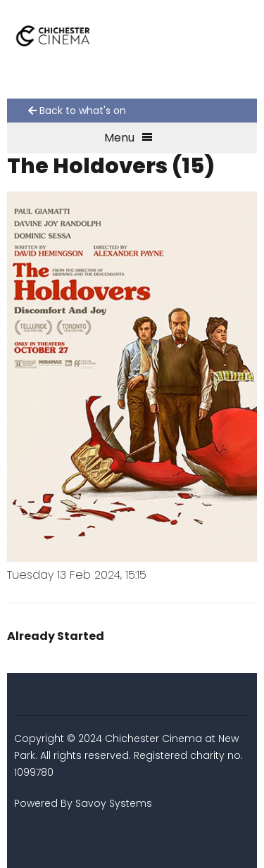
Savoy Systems (114, 803)
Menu (128, 138)
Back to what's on (77, 111)
